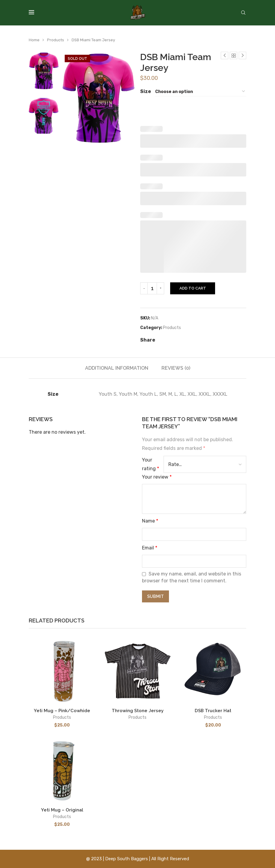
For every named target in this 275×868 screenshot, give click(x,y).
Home (34, 40)
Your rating (151, 464)
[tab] (117, 368)
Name (150, 521)
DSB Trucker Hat (213, 711)
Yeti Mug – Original (62, 810)
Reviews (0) (176, 368)
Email (150, 548)
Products (56, 40)
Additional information (117, 368)
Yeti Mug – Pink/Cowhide (62, 711)
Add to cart (193, 288)
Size (146, 91)
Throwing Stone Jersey (138, 711)
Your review (157, 477)
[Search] (243, 13)
